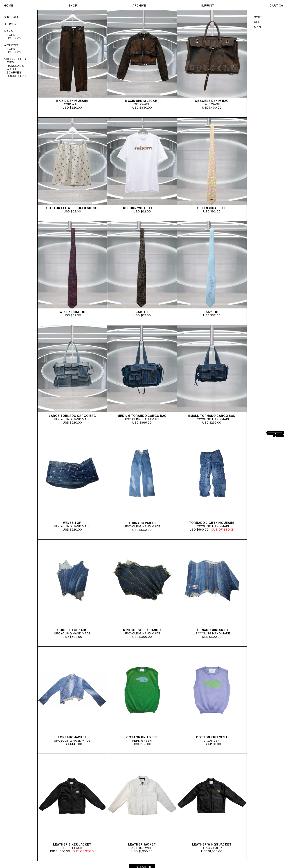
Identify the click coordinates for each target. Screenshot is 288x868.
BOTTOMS (15, 38)
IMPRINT (208, 6)
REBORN (10, 24)
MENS (8, 31)
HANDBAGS (15, 66)
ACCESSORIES (15, 59)
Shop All (11, 17)
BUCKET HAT (17, 76)
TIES (10, 62)
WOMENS (11, 45)
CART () (276, 6)
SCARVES (14, 73)
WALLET (13, 69)
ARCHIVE (139, 6)
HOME (9, 6)
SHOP (73, 6)
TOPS (11, 35)
